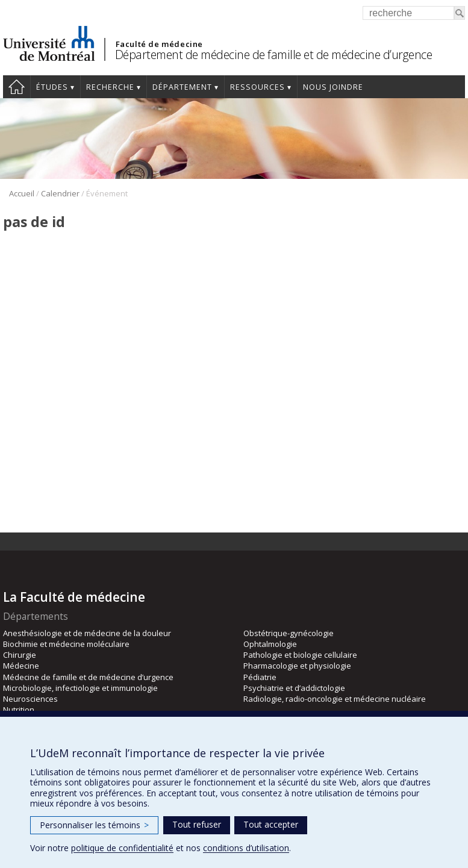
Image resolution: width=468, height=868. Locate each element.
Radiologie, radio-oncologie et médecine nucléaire (335, 699)
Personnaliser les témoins (94, 825)
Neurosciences (30, 699)
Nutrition (19, 710)
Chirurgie (20, 655)
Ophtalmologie (270, 644)
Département (182, 87)
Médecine (21, 666)
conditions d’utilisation (246, 848)
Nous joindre (333, 87)
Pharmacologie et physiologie (297, 666)
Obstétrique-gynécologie (289, 633)
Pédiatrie (260, 677)
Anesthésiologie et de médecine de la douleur (87, 633)
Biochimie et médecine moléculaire (66, 644)
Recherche (110, 87)
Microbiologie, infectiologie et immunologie (80, 688)
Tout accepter (271, 824)
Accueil (17, 87)
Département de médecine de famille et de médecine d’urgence (274, 55)
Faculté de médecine (159, 44)
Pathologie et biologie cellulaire (300, 655)
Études (52, 87)
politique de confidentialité (122, 848)
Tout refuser (197, 824)
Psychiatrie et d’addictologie (294, 688)
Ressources (257, 87)
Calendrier (60, 193)
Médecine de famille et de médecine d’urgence (88, 677)
